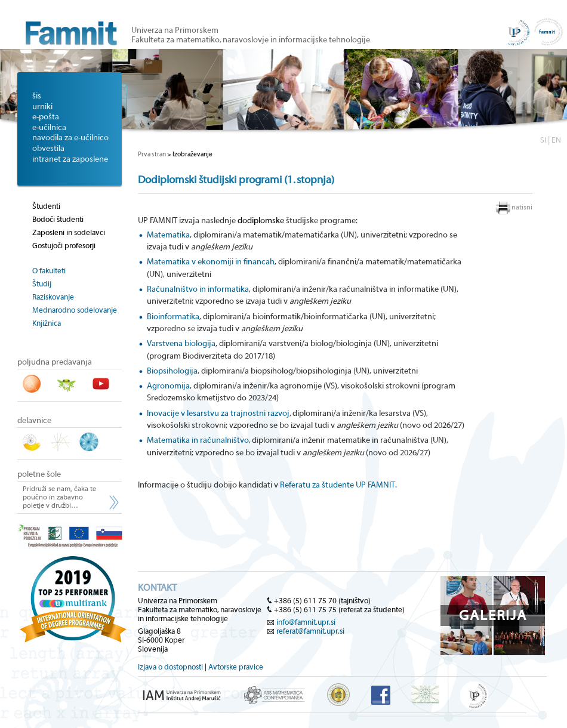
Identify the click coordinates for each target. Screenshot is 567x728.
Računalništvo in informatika (198, 289)
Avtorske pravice (236, 667)
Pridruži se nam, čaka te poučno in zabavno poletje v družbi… (59, 497)
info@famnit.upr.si (306, 622)
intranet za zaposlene (70, 159)
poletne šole (39, 474)
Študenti (46, 206)
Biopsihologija (172, 371)
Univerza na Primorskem (175, 30)
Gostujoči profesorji (64, 246)
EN (556, 140)
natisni (522, 207)
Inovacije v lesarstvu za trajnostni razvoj (218, 414)
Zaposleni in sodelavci (69, 232)
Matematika (168, 235)
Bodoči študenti (58, 219)
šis (37, 96)
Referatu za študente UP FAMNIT (338, 485)
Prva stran (152, 154)
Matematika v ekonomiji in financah (211, 262)
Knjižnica (47, 323)
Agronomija (168, 386)
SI (543, 140)
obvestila (48, 149)
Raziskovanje (53, 297)
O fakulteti (49, 271)
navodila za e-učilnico (70, 138)
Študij (42, 284)
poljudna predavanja (55, 362)
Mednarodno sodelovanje (75, 310)
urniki (42, 107)
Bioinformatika (173, 317)
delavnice (34, 421)
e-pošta (46, 117)
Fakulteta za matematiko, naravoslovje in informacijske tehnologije (251, 40)
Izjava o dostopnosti (170, 667)
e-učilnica (49, 128)
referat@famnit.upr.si (310, 631)
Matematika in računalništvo (198, 440)
